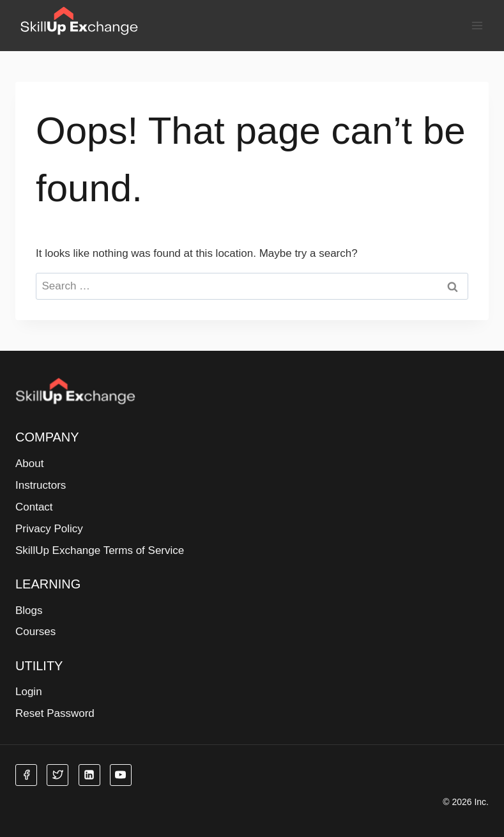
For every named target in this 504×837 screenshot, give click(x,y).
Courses (35, 632)
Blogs (29, 610)
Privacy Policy (49, 529)
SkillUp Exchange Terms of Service (100, 550)
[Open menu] (477, 25)
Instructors (41, 485)
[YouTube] (121, 775)
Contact (34, 507)
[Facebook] (26, 775)
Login (29, 692)
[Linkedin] (89, 775)
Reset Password (55, 713)
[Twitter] (57, 775)
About (29, 464)
